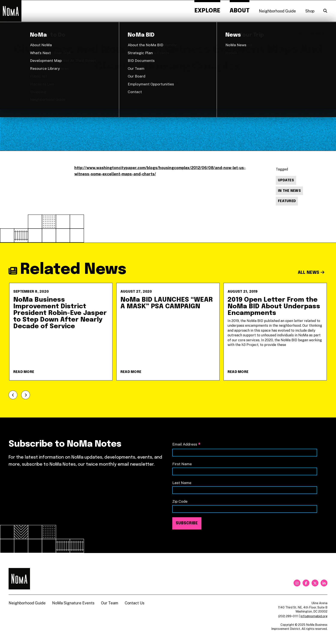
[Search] (325, 11)
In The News (289, 191)
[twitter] (315, 583)
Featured (287, 201)
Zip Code (180, 501)
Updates (286, 180)
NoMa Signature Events (73, 603)
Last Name (182, 483)
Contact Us (135, 603)
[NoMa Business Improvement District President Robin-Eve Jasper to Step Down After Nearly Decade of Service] (61, 332)
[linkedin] (324, 583)
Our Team (110, 603)
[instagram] (297, 583)
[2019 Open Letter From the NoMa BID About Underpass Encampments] (275, 332)
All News (311, 273)
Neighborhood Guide (277, 11)
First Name (182, 464)
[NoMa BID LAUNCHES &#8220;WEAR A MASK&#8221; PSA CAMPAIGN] (168, 332)
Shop (310, 11)
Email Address (186, 445)
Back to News (313, 33)
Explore (207, 11)
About (240, 11)
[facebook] (306, 583)
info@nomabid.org (314, 616)
